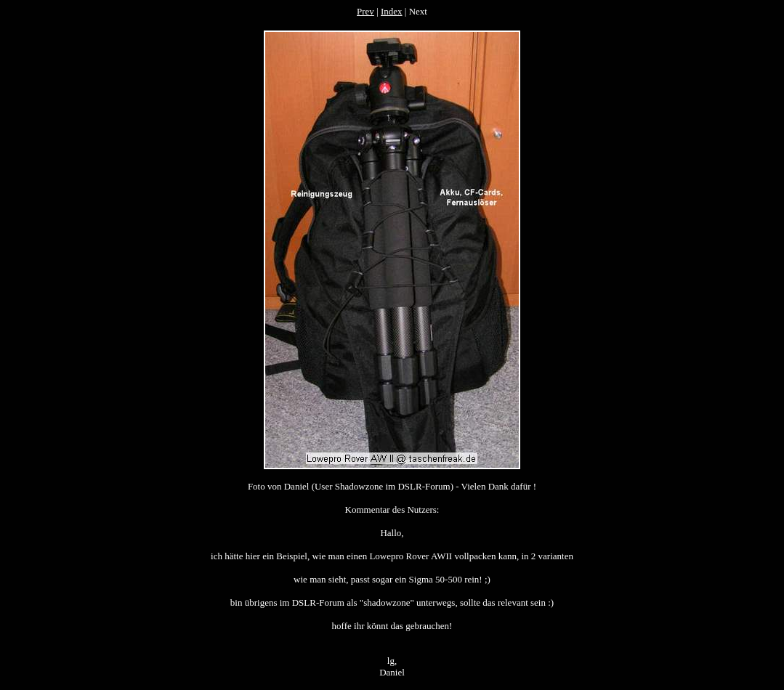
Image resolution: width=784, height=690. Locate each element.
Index (392, 11)
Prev (365, 11)
